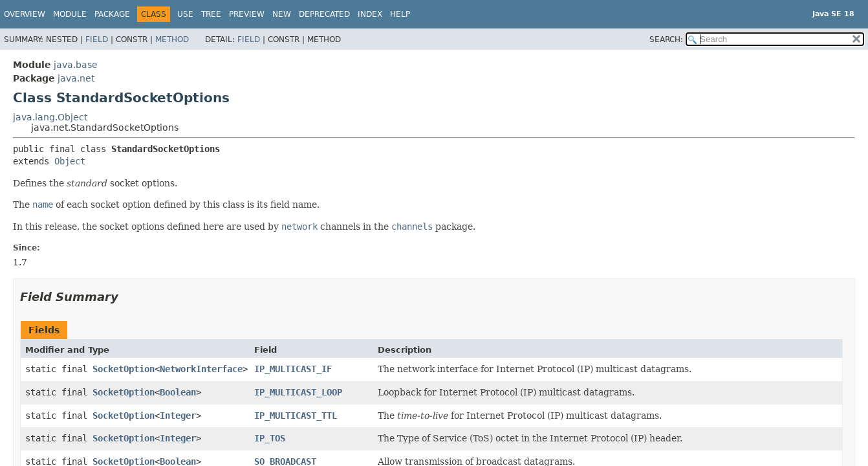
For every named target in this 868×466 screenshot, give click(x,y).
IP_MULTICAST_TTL (296, 416)
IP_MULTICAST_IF (293, 369)
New (282, 14)
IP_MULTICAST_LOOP (298, 392)
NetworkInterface (201, 369)
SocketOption (124, 369)
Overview (25, 14)
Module (70, 14)
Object (70, 161)
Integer (178, 416)
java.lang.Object (50, 117)
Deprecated (324, 14)
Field (97, 39)
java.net (76, 78)
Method (172, 39)
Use (185, 14)
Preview (247, 14)
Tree (211, 14)
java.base (76, 65)
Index (370, 14)
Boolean (178, 392)
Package (112, 14)
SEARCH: (666, 39)
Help (400, 14)
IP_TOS (270, 438)
